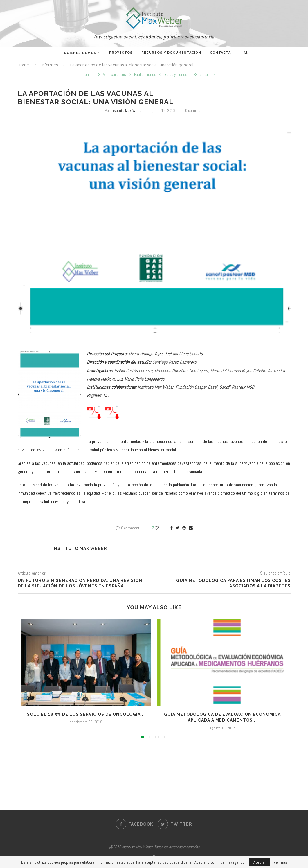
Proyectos (121, 53)
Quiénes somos (80, 53)
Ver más (280, 862)
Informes (50, 65)
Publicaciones (145, 75)
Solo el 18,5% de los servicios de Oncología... (86, 714)
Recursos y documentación (171, 53)
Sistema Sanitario (214, 75)
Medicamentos (114, 75)
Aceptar (260, 862)
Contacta (220, 53)
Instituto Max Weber (127, 110)
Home (23, 65)
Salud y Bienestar (178, 75)
